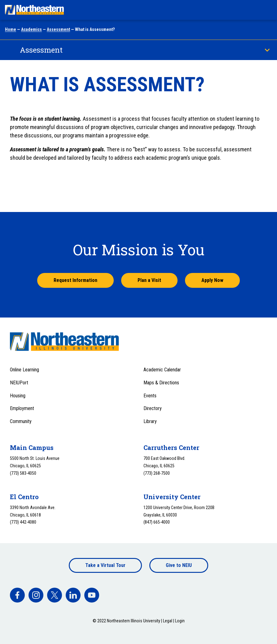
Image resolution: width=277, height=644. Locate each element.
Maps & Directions (161, 383)
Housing (18, 396)
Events (150, 396)
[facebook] (17, 595)
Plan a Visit (149, 280)
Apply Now (212, 280)
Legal (168, 621)
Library (150, 421)
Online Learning (24, 370)
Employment (22, 408)
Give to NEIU (179, 565)
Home (11, 29)
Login (180, 621)
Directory (153, 408)
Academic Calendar (162, 370)
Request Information (75, 280)
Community (21, 421)
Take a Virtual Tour (105, 565)
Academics (31, 29)
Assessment (58, 29)
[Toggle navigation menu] (266, 10)
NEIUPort (19, 383)
